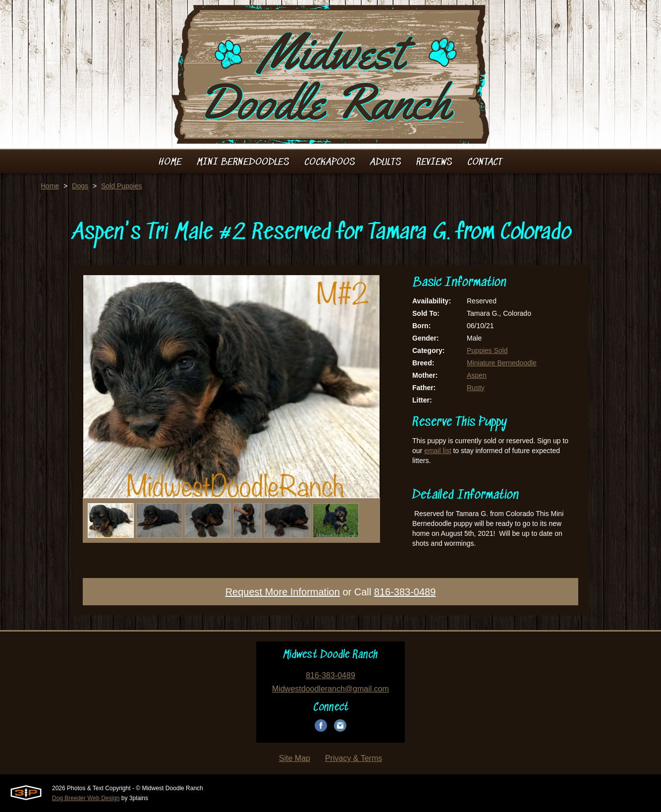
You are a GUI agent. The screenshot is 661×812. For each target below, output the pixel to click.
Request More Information (283, 592)
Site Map (295, 758)
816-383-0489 (405, 592)
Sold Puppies (122, 186)
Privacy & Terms (354, 758)
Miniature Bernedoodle (502, 363)
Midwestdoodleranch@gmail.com (330, 689)
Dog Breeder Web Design (86, 798)
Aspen (477, 375)
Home (50, 186)
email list (438, 451)
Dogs (80, 186)
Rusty (476, 388)
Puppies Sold (487, 350)
